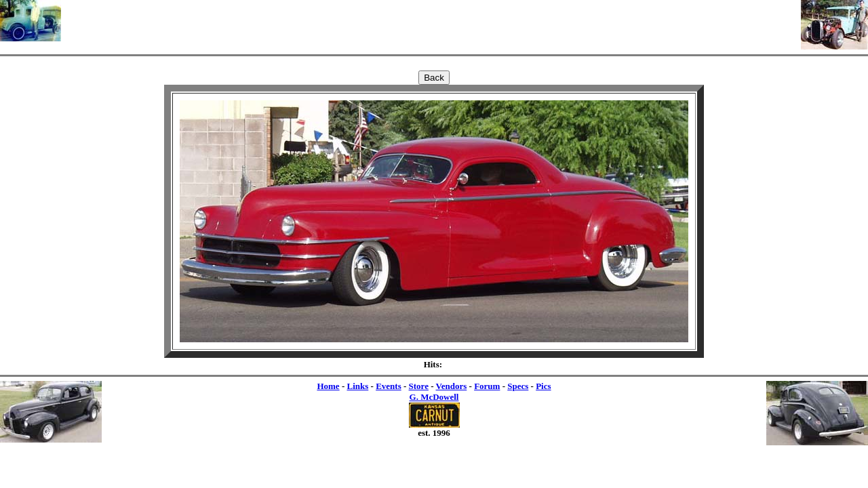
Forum (487, 386)
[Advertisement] (431, 20)
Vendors (452, 386)
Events (389, 386)
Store (419, 386)
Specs (518, 386)
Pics (543, 386)
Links (357, 386)
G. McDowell (434, 397)
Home (328, 386)
